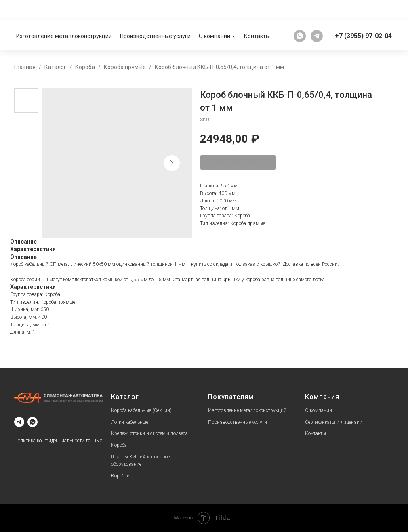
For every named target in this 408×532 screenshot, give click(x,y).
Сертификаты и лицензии (334, 422)
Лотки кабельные (130, 422)
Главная (25, 67)
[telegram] (317, 10)
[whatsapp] (300, 10)
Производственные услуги (155, 10)
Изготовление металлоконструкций (64, 10)
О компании (215, 10)
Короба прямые (125, 67)
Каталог (55, 67)
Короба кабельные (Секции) (141, 410)
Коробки (120, 476)
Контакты (257, 10)
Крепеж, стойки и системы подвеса (149, 433)
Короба (85, 67)
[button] (375, 35)
